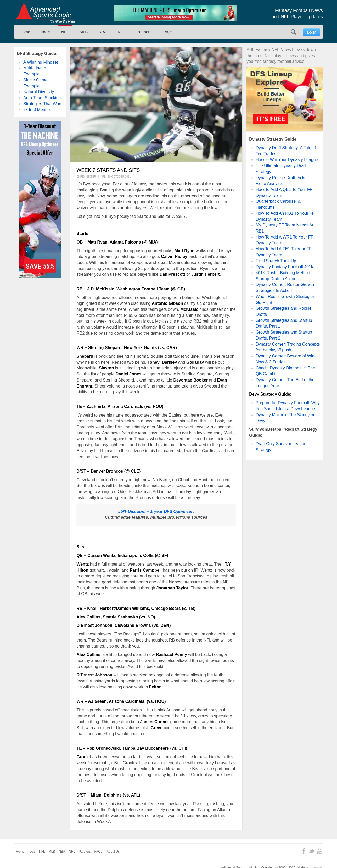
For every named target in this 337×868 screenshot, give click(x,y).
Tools (46, 32)
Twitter (312, 851)
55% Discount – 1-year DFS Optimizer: (156, 512)
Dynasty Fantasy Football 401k (284, 267)
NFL (65, 32)
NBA (103, 32)
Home (25, 32)
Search (293, 32)
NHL (122, 32)
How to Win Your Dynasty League (287, 160)
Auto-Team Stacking (42, 98)
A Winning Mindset (41, 62)
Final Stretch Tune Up (276, 261)
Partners (144, 32)
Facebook (304, 851)
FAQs (167, 32)
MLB (84, 32)
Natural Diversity (39, 92)
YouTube (320, 851)
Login (312, 32)
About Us (113, 852)
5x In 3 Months (37, 110)
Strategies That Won (42, 104)
